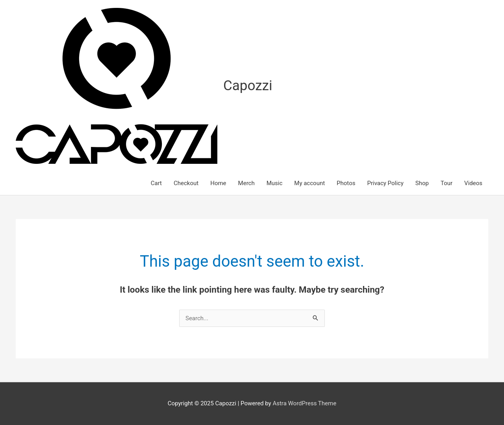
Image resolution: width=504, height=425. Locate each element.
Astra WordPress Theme (304, 403)
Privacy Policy (385, 183)
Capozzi (248, 86)
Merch (246, 183)
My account (309, 183)
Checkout (186, 183)
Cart (156, 183)
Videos (473, 183)
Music (275, 183)
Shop (422, 183)
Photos (346, 183)
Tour (447, 183)
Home (218, 183)
